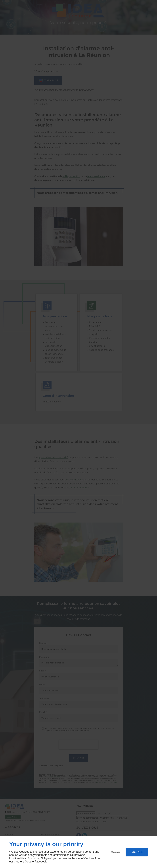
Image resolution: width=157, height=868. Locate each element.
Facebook (41, 862)
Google (29, 862)
